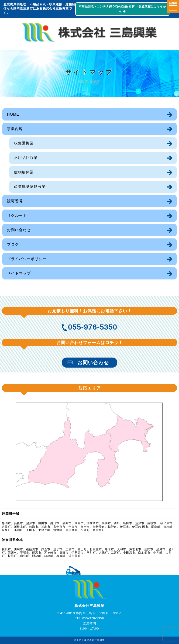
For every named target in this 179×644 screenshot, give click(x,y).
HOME (13, 114)
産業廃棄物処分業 (30, 187)
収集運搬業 (24, 143)
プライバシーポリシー (27, 259)
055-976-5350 (93, 327)
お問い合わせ (19, 230)
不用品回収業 (26, 158)
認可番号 (15, 201)
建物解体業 (24, 172)
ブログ (13, 244)
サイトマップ (19, 273)
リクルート (17, 215)
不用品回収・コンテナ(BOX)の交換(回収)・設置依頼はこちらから (122, 9)
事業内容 (15, 129)
